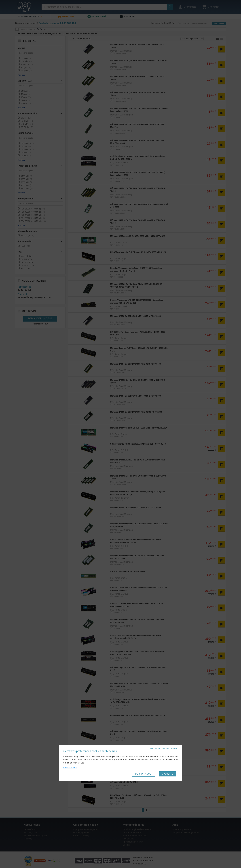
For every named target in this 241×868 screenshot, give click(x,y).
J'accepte (168, 774)
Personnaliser (144, 774)
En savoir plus (70, 767)
